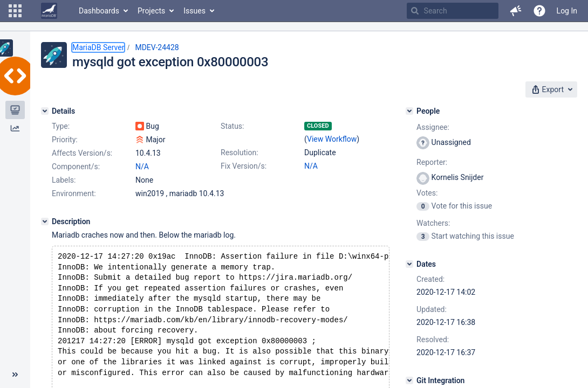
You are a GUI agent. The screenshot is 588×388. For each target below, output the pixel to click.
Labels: (64, 180)
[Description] (45, 221)
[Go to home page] (49, 11)
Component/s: (76, 167)
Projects (151, 11)
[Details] (45, 111)
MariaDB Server (98, 47)
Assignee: (433, 127)
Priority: (65, 140)
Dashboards (99, 11)
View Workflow (332, 139)
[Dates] (409, 264)
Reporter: (432, 162)
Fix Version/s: (244, 166)
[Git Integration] (409, 380)
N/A (311, 166)
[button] (15, 11)
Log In (567, 11)
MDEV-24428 (157, 47)
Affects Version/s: (82, 153)
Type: (61, 126)
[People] (409, 111)
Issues (194, 11)
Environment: (74, 193)
